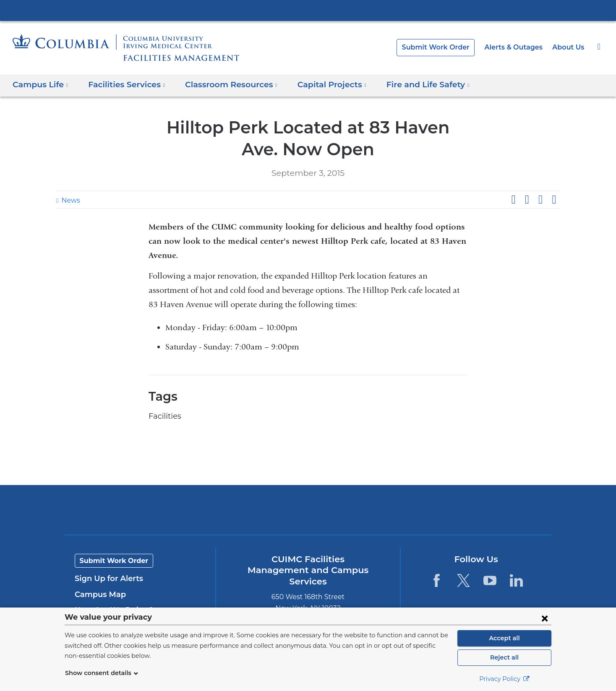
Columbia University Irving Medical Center (308, 10)
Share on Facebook (513, 200)
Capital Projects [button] (321, 85)
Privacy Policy (504, 679)
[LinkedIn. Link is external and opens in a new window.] (516, 580)
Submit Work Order (444, 47)
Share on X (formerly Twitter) (527, 200)
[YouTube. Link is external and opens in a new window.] (490, 580)
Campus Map (98, 595)
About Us (569, 47)
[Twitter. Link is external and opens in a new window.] (463, 580)
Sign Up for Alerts (107, 579)
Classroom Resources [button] (225, 85)
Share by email (554, 200)
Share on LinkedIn (540, 200)
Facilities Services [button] (124, 85)
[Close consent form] (545, 618)
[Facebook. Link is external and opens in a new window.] (437, 580)
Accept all (504, 638)
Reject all (504, 657)
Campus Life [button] (40, 85)
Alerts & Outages (517, 47)
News (70, 200)
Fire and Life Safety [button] (413, 85)
